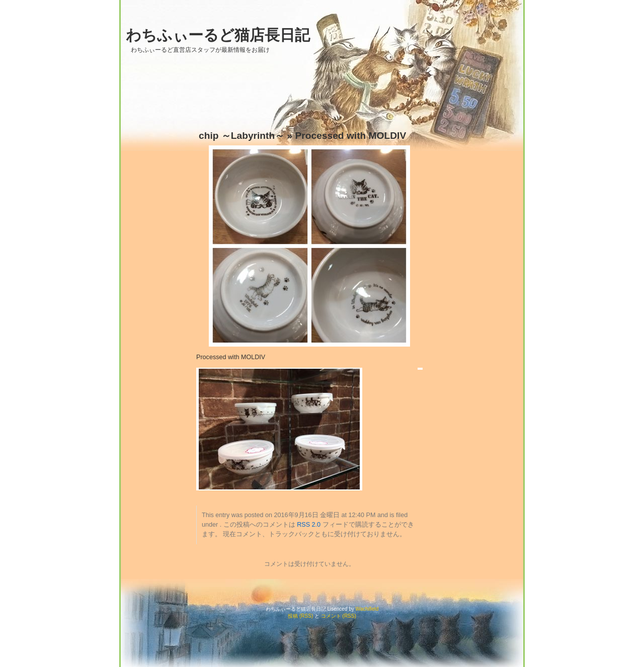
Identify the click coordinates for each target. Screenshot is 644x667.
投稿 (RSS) (300, 616)
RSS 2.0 (309, 525)
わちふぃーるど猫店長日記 (218, 35)
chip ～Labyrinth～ (242, 136)
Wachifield (367, 609)
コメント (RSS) (339, 616)
